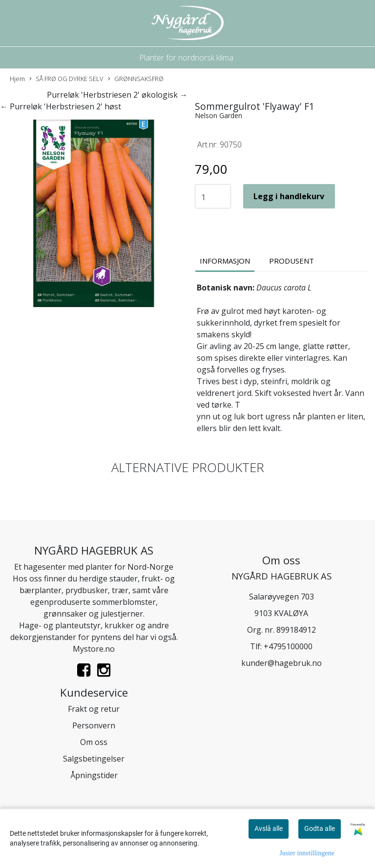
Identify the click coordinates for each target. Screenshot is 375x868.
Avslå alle (269, 828)
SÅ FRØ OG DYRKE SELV (66, 79)
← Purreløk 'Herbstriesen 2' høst (61, 106)
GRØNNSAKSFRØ (136, 79)
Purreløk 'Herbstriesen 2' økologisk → (117, 95)
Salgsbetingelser (94, 759)
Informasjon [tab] (225, 261)
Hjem (17, 79)
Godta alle (320, 828)
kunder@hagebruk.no (281, 663)
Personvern (94, 725)
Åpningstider (94, 775)
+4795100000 (288, 646)
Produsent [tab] (292, 261)
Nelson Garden (219, 115)
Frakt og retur (94, 709)
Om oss (94, 742)
